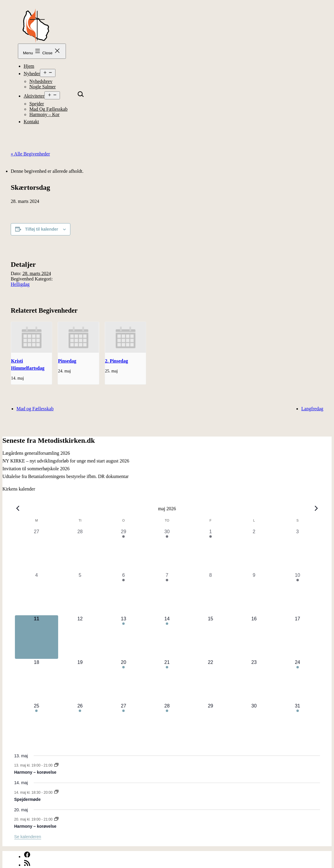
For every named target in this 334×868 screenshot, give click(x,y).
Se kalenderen (28, 837)
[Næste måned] (316, 508)
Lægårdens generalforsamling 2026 (36, 453)
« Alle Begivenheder (30, 154)
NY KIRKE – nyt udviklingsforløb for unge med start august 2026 (66, 461)
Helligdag (20, 284)
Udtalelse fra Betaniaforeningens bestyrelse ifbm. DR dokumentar (65, 476)
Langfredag (312, 409)
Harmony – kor (44, 114)
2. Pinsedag (116, 361)
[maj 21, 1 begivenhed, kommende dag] (167, 681)
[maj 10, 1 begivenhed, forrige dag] (298, 593)
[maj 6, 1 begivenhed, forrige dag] (123, 593)
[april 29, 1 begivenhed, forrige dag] (123, 550)
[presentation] (31, 337)
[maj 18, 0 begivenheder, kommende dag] (37, 681)
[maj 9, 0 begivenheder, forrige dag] (254, 593)
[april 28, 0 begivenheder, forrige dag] (80, 550)
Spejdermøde (28, 799)
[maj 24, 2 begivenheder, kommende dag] (298, 681)
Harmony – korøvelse (35, 772)
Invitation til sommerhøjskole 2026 (36, 469)
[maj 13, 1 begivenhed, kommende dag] (123, 637)
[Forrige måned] (18, 508)
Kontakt (31, 122)
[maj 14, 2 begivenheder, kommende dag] (167, 637)
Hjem (29, 66)
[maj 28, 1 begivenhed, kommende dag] (167, 724)
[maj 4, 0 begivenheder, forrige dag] (37, 593)
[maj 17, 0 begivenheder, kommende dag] (298, 637)
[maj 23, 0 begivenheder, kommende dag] (254, 681)
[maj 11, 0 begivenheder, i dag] (37, 637)
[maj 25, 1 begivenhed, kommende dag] (37, 724)
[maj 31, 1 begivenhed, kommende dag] (298, 724)
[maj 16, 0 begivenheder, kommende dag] (254, 637)
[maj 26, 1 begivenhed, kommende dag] (80, 724)
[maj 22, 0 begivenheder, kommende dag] (211, 681)
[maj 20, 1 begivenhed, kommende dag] (123, 681)
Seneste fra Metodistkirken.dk (49, 440)
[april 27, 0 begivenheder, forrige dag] (37, 550)
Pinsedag (67, 361)
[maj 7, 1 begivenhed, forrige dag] (167, 593)
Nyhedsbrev (41, 81)
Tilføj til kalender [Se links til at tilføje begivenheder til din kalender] (42, 229)
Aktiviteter (34, 96)
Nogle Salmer (42, 87)
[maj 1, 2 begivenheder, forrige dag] (211, 550)
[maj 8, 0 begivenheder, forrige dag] (211, 593)
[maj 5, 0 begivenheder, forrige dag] (80, 593)
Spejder (37, 104)
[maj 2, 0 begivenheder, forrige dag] (254, 550)
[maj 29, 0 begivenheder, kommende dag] (211, 724)
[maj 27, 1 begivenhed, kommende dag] (123, 724)
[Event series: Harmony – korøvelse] (56, 765)
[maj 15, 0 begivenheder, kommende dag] (211, 637)
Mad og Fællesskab (48, 109)
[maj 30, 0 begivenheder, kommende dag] (254, 724)
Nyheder (32, 74)
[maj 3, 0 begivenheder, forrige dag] (298, 550)
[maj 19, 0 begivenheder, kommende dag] (80, 681)
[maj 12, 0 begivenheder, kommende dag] (80, 637)
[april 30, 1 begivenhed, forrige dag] (167, 550)
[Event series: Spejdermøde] (56, 792)
